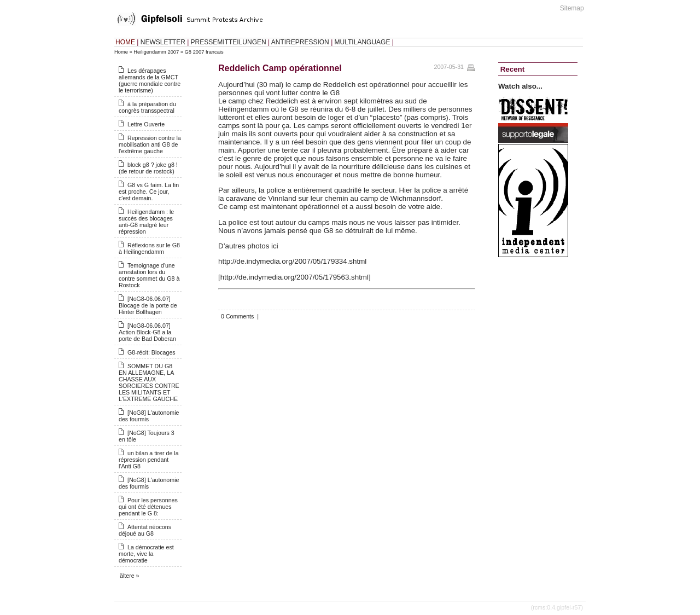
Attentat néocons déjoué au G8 (145, 530)
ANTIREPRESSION (300, 42)
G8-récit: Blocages (151, 352)
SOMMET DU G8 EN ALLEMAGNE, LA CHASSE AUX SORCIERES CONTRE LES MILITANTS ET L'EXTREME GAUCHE (149, 382)
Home (121, 52)
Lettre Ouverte (146, 124)
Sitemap (572, 8)
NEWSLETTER (163, 42)
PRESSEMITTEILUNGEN (229, 42)
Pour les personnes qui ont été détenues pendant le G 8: (148, 507)
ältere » (130, 576)
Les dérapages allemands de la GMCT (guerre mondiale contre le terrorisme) (150, 80)
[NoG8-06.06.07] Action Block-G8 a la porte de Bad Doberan (147, 332)
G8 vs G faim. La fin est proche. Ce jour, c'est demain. (149, 192)
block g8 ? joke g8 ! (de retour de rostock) (148, 168)
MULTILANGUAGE (363, 42)
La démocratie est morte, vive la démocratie (146, 554)
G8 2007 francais (204, 52)
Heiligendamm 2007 (156, 52)
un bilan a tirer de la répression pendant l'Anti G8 (149, 460)
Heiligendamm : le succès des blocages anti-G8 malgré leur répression (146, 222)
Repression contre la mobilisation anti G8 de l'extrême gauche (150, 144)
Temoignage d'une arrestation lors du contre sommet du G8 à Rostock (149, 275)
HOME (125, 42)
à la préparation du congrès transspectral (147, 107)
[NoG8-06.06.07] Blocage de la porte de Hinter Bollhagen (148, 305)
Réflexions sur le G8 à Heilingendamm (149, 248)
